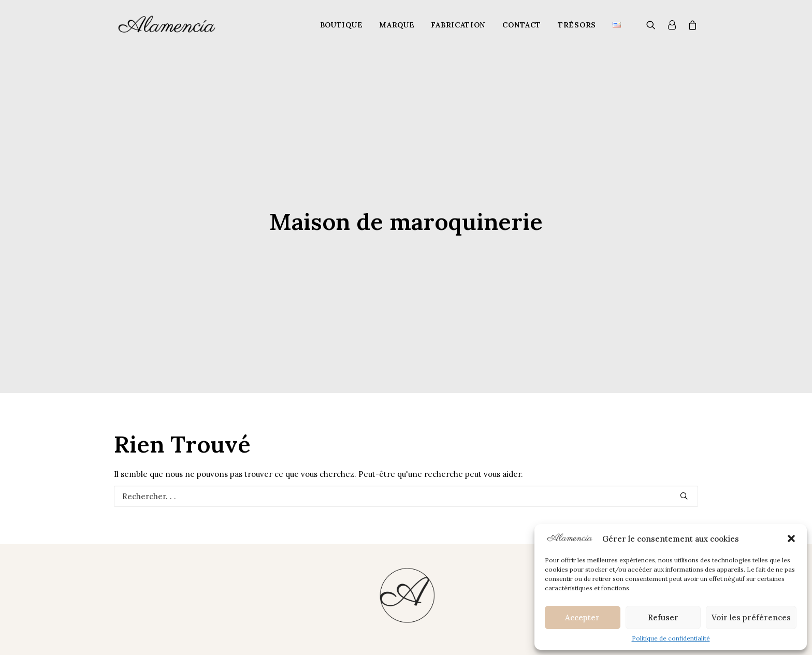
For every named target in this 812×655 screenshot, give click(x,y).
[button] (791, 538)
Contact (522, 25)
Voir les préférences (751, 617)
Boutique (342, 25)
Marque (397, 25)
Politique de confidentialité (671, 638)
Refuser (663, 617)
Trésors (577, 25)
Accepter (582, 617)
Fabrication (458, 25)
